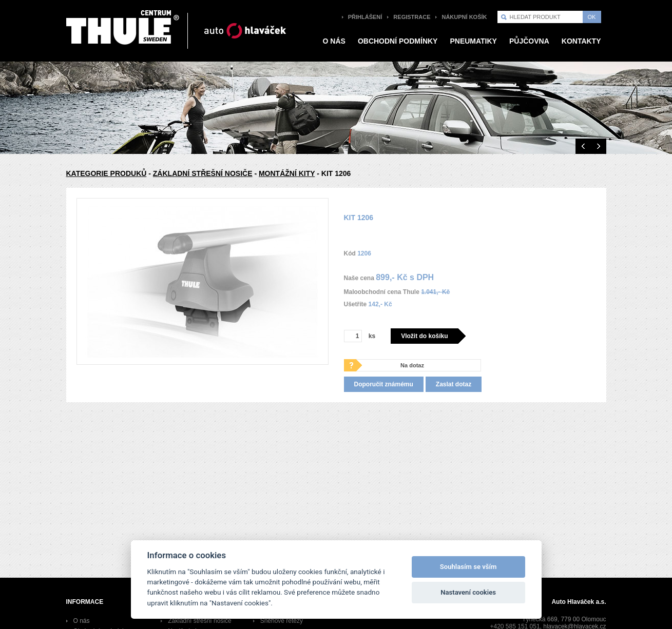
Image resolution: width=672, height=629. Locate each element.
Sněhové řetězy (282, 621)
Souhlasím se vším (468, 567)
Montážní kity (287, 173)
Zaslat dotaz (454, 384)
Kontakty (581, 41)
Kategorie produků (107, 173)
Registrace (412, 17)
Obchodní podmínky (398, 41)
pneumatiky (473, 41)
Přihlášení (365, 17)
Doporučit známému (384, 384)
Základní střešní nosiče (203, 173)
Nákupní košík (464, 17)
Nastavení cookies (468, 592)
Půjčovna (529, 41)
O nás (334, 41)
